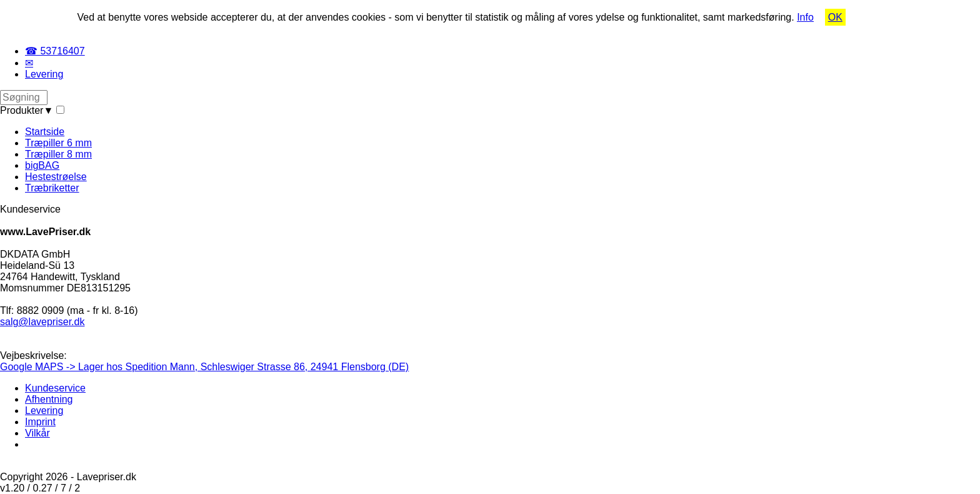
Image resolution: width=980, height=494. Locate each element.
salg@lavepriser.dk (42, 322)
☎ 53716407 (55, 51)
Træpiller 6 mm (58, 143)
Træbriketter (52, 188)
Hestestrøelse (56, 177)
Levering (44, 74)
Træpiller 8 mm (58, 154)
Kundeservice (55, 388)
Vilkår (37, 433)
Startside (45, 132)
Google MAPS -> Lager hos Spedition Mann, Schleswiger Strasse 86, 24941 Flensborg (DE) (204, 367)
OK (835, 17)
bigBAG (42, 165)
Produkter (27, 110)
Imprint (40, 422)
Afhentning (49, 399)
